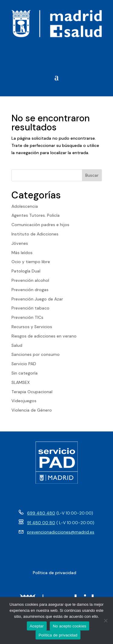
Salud (17, 345)
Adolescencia (25, 206)
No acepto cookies (69, 626)
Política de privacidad (58, 635)
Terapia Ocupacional (32, 392)
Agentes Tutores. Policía (36, 215)
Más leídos (22, 253)
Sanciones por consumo (36, 354)
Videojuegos (24, 401)
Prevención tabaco (30, 308)
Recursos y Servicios (32, 327)
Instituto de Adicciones (35, 234)
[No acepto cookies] (105, 621)
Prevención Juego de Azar (37, 299)
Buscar (92, 175)
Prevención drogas (30, 290)
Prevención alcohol (30, 280)
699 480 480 (41, 513)
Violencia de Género (32, 410)
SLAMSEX (21, 382)
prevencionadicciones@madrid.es (61, 532)
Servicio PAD (24, 364)
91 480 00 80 (41, 523)
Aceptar (37, 626)
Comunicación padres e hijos (40, 225)
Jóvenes (20, 243)
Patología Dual (26, 271)
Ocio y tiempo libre (31, 262)
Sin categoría (25, 373)
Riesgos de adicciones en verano (44, 336)
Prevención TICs (27, 317)
